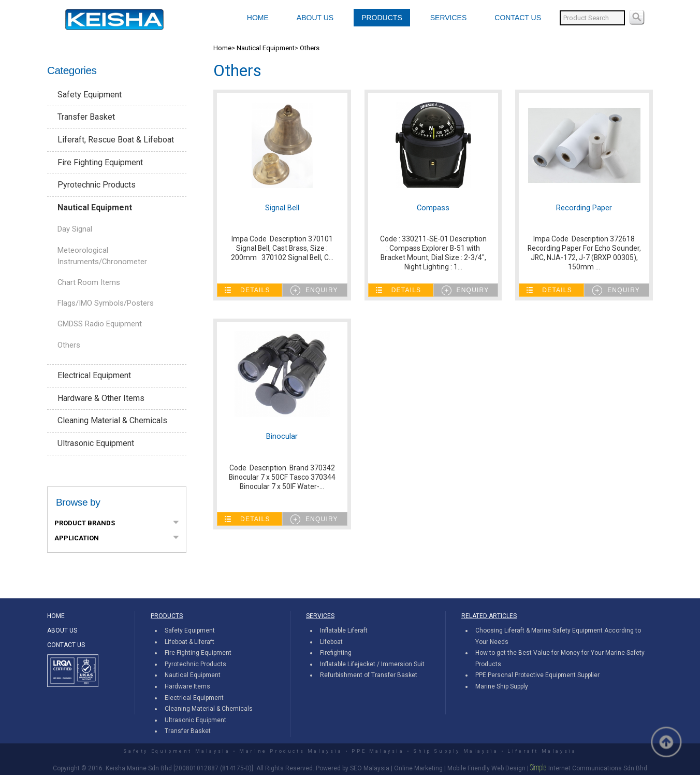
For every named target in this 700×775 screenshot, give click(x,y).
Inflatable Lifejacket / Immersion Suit (372, 664)
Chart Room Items (89, 282)
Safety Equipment (90, 95)
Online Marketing (418, 768)
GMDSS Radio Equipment (100, 324)
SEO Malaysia (370, 768)
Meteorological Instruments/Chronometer (102, 256)
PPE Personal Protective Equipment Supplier (537, 675)
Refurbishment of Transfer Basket (369, 675)
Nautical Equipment (95, 207)
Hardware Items (187, 686)
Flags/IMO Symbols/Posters (106, 303)
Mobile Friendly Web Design (486, 768)
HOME (258, 18)
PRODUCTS (382, 18)
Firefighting (336, 653)
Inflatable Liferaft (344, 630)
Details (255, 290)
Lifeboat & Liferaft (189, 642)
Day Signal (75, 229)
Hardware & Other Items (101, 398)
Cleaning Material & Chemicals (112, 420)
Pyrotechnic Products (97, 185)
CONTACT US (518, 18)
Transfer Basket (86, 117)
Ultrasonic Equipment (96, 443)
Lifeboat (331, 642)
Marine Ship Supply (502, 686)
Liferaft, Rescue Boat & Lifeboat (116, 140)
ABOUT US (315, 18)
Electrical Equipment (94, 375)
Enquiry (322, 290)
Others (69, 345)
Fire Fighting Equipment (100, 162)
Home (222, 48)
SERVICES (449, 18)
